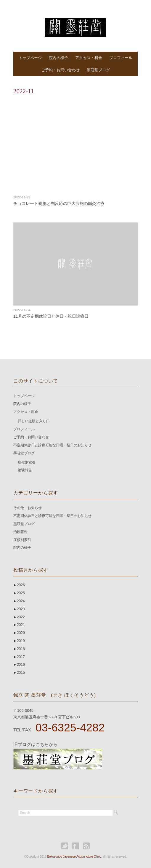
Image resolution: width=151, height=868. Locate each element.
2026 (19, 585)
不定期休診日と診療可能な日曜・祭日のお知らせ (52, 445)
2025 (19, 593)
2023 (19, 609)
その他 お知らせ (28, 508)
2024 (19, 601)
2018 (19, 649)
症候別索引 (27, 462)
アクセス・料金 (89, 58)
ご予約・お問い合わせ (60, 70)
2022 (19, 617)
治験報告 (25, 470)
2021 (19, 625)
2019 (19, 641)
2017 (19, 657)
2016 (19, 665)
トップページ (30, 58)
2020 (19, 633)
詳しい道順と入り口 (34, 421)
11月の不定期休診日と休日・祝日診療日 (51, 316)
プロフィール (121, 58)
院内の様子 (58, 58)
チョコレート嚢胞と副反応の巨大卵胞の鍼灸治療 (59, 203)
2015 (19, 673)
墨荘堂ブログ (98, 70)
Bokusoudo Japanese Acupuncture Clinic (74, 857)
